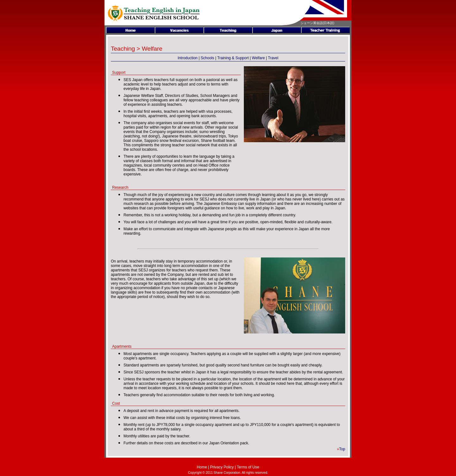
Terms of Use (248, 467)
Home (202, 467)
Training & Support (233, 58)
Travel (273, 58)
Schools (208, 58)
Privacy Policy (222, 467)
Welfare (258, 58)
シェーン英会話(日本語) (317, 23)
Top (342, 449)
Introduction (188, 58)
